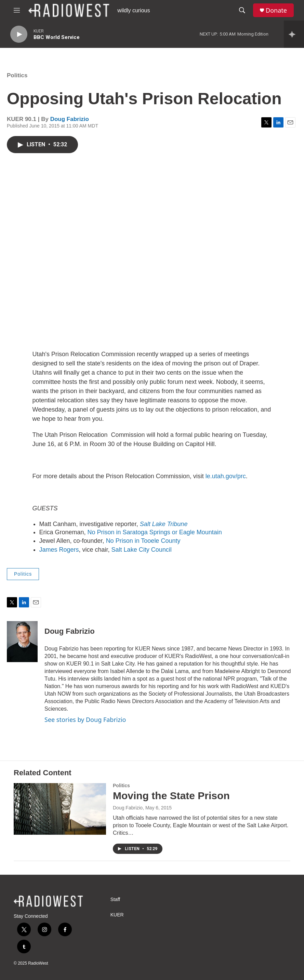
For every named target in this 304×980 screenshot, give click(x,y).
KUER (117, 915)
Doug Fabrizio (70, 119)
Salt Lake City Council (142, 550)
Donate (276, 10)
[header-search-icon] (242, 10)
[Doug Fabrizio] (22, 642)
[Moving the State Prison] (60, 809)
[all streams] (294, 34)
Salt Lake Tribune (164, 524)
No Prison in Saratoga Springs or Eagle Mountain (155, 532)
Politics (17, 75)
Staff (115, 900)
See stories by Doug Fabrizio (85, 720)
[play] (19, 34)
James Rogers (59, 550)
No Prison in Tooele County (143, 541)
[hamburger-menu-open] (17, 10)
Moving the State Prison (171, 796)
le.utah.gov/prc (226, 476)
